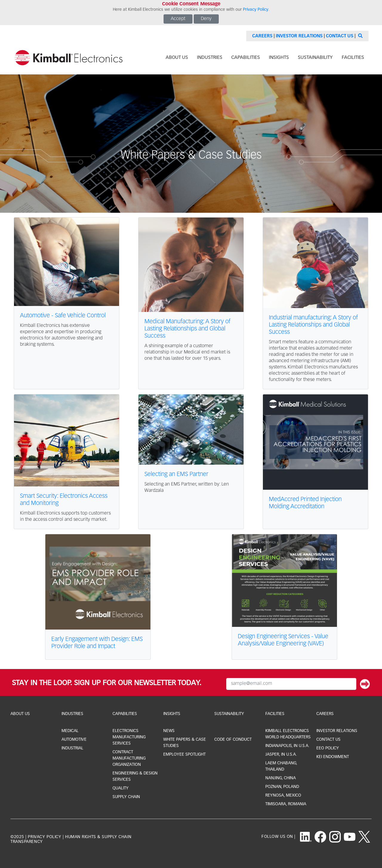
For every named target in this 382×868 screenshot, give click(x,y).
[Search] (360, 36)
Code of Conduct (233, 740)
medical (70, 731)
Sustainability (229, 714)
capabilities (246, 58)
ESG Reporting (229, 731)
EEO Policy (328, 748)
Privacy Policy (256, 10)
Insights (172, 714)
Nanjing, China (281, 778)
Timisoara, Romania (286, 804)
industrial (72, 748)
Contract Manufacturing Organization (129, 758)
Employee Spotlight (184, 754)
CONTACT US (328, 740)
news (169, 731)
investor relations (337, 731)
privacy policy (44, 837)
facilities (353, 58)
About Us (20, 714)
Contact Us (340, 36)
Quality (121, 788)
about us (177, 58)
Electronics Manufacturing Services (129, 737)
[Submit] (365, 684)
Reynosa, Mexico (283, 795)
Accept (178, 19)
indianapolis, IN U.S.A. (287, 746)
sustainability (315, 58)
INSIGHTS (279, 58)
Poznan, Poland (282, 787)
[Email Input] (291, 684)
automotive (74, 740)
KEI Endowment (333, 757)
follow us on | (278, 837)
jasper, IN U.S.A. (281, 754)
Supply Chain (126, 797)
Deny (206, 19)
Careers (262, 36)
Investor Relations (299, 36)
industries (210, 58)
